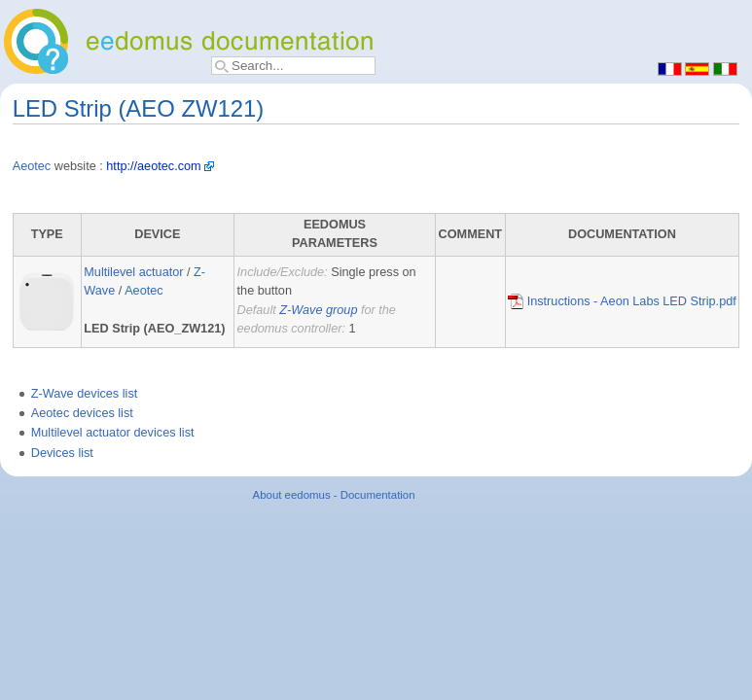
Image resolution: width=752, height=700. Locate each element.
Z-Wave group (318, 310)
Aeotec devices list (82, 413)
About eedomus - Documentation (334, 495)
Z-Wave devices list (85, 394)
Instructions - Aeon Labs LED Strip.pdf (622, 301)
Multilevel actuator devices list (113, 433)
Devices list (62, 453)
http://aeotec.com (153, 166)
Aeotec (32, 166)
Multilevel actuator (133, 272)
